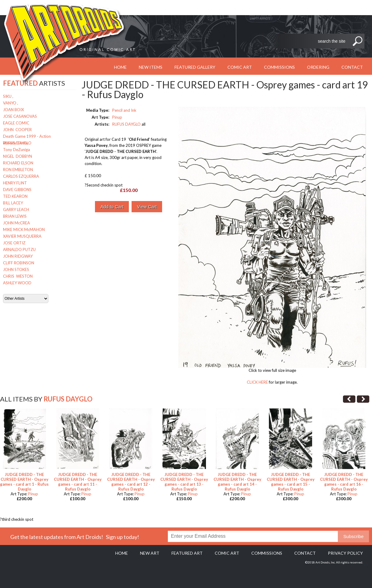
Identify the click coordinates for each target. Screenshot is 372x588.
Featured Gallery (195, 67)
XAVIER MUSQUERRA (22, 236)
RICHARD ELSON (18, 163)
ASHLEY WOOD (17, 283)
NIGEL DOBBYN (18, 156)
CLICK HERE (257, 382)
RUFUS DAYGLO (17, 143)
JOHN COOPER (17, 130)
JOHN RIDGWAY (18, 256)
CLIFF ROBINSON (19, 263)
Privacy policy (345, 553)
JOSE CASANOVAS (20, 116)
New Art (150, 553)
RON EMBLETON (18, 170)
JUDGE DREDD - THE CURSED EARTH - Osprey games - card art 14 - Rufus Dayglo (237, 482)
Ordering (318, 67)
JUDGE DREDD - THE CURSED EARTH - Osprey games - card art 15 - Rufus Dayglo (291, 482)
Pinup (117, 117)
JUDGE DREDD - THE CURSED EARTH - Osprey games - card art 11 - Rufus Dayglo (78, 482)
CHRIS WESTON (18, 276)
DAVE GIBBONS (17, 190)
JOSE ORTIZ (14, 243)
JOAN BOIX (13, 110)
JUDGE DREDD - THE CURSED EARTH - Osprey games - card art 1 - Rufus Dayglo (24, 482)
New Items (151, 67)
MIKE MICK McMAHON (24, 230)
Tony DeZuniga (16, 150)
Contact (352, 67)
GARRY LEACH (16, 210)
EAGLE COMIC (16, 123)
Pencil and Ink (124, 110)
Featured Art (187, 553)
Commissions (279, 67)
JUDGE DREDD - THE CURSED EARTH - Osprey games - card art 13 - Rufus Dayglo (184, 482)
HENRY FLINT (15, 183)
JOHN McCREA (16, 223)
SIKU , (8, 96)
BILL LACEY (13, 203)
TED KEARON (15, 196)
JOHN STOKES (16, 269)
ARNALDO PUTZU (19, 249)
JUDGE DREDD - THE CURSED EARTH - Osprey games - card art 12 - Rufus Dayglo (131, 482)
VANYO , (11, 103)
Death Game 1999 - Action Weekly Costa (27, 137)
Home (122, 553)
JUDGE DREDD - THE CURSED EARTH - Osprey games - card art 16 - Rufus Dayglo (344, 482)
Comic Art (240, 67)
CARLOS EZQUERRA (21, 176)
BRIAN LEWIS (15, 216)
